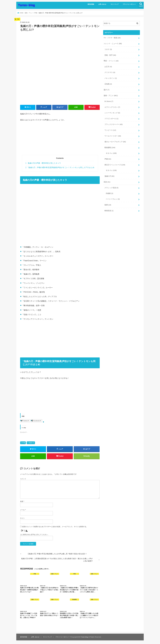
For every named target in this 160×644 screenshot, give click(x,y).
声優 (24, 443)
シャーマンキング (112, 113)
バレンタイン (111, 78)
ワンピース (110, 130)
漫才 (106, 90)
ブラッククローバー (114, 124)
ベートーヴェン (113, 199)
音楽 (107, 182)
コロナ (108, 49)
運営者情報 (91, 4)
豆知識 (108, 84)
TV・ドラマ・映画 (112, 38)
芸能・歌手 (110, 55)
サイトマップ (115, 4)
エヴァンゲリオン (112, 107)
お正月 (108, 67)
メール (23, 510)
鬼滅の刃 (32, 443)
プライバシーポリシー (129, 4)
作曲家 (109, 193)
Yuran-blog (26, 5)
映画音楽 (109, 211)
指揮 (108, 205)
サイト (22, 518)
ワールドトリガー (113, 136)
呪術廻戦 (110, 148)
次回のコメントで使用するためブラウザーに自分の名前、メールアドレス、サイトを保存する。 (55, 527)
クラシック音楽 (111, 188)
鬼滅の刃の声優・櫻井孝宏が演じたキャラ (43, 163)
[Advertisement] (60, 140)
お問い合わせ (102, 4)
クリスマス (110, 72)
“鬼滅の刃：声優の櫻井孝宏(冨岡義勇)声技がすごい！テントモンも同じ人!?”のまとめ (60, 167)
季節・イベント (111, 61)
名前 (22, 501)
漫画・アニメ (111, 96)
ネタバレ (111, 153)
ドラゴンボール (111, 119)
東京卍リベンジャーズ (115, 165)
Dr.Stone (109, 101)
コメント (23, 479)
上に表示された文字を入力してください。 (35, 535)
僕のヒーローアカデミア (115, 142)
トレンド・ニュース (113, 44)
